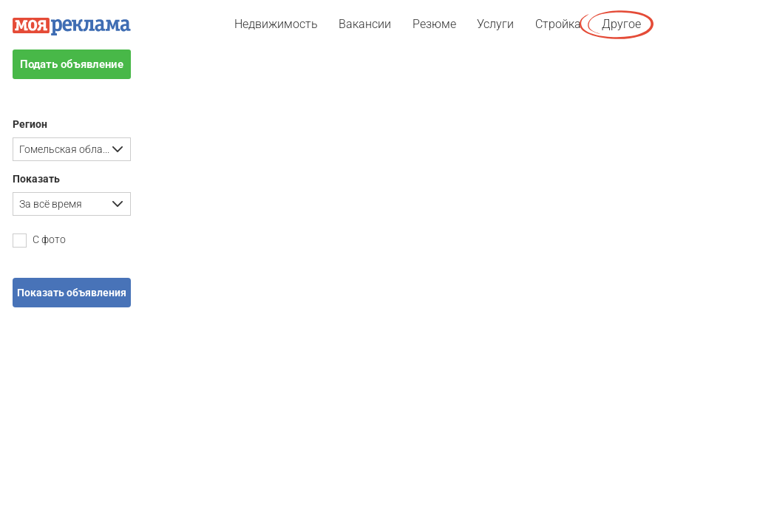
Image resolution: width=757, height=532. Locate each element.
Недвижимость (276, 24)
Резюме (434, 24)
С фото (39, 241)
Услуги (495, 24)
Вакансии (365, 24)
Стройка (558, 24)
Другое (621, 24)
